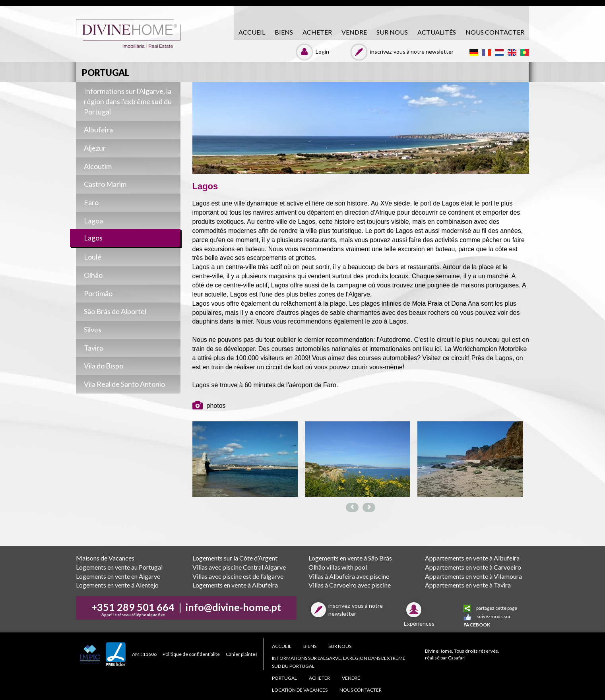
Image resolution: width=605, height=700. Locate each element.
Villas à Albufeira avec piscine (349, 576)
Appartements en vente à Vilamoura (473, 576)
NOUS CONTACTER (495, 32)
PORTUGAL (284, 678)
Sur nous (392, 32)
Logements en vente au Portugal (119, 567)
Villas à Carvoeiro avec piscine (350, 585)
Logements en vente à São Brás (350, 558)
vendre (354, 32)
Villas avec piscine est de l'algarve (238, 576)
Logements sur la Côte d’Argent (235, 558)
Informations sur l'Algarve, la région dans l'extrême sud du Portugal (339, 662)
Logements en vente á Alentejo (117, 585)
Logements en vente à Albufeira (235, 585)
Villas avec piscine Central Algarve (239, 567)
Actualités (437, 32)
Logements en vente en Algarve (118, 576)
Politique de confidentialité (191, 654)
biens (284, 32)
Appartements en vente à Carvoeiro (473, 567)
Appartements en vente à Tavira (468, 585)
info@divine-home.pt (233, 607)
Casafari (457, 658)
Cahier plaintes (242, 654)
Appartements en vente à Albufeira (472, 558)
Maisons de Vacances (105, 558)
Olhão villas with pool (338, 567)
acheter (317, 32)
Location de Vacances (300, 690)
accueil (252, 32)
